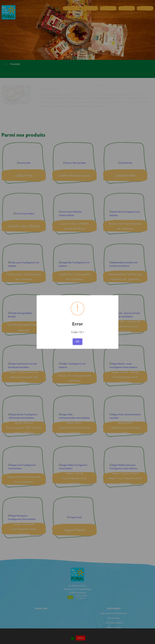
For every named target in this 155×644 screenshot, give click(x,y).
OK (77, 342)
